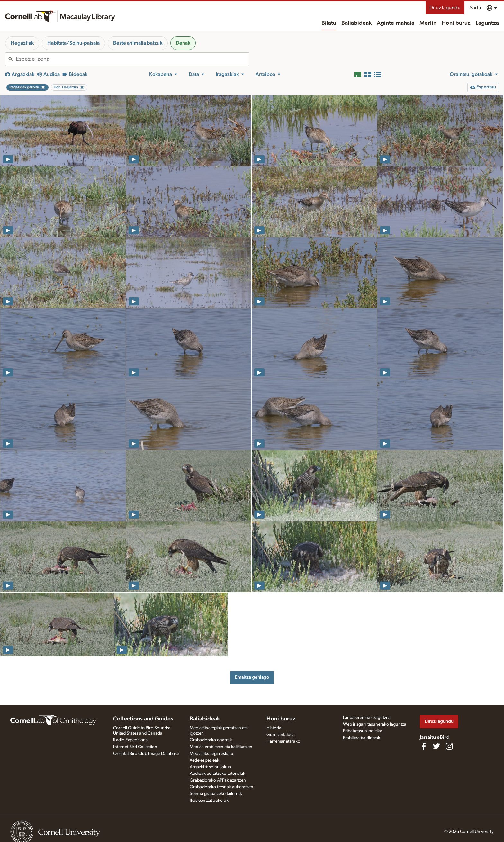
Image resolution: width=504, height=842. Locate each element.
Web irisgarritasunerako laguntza (375, 724)
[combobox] (132, 59)
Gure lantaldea (281, 735)
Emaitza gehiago (252, 677)
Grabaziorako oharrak (211, 740)
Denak (183, 43)
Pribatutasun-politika (363, 731)
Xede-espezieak (204, 760)
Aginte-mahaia (396, 23)
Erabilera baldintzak (362, 738)
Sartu (475, 8)
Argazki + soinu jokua (210, 767)
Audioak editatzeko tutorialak (217, 774)
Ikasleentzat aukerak (209, 801)
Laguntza (487, 23)
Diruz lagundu (445, 8)
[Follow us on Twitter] (437, 746)
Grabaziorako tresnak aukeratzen (221, 787)
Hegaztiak (22, 43)
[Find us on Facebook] (424, 746)
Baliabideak (356, 23)
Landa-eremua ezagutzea (367, 718)
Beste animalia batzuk (138, 43)
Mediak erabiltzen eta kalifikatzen (221, 747)
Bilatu (329, 23)
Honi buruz (456, 23)
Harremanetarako (283, 741)
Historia (274, 728)
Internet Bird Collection (135, 747)
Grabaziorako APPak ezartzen (218, 780)
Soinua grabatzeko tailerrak (216, 794)
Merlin (428, 23)
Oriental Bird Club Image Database (146, 754)
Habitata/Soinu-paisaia (73, 43)
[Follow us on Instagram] (449, 746)
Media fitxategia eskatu (212, 754)
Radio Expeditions (130, 740)
